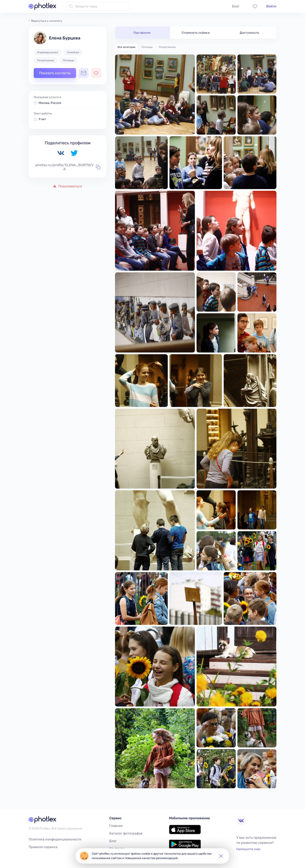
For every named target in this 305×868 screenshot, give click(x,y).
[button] (221, 856)
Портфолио (142, 33)
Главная (116, 826)
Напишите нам (248, 849)
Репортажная (167, 47)
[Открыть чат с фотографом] (84, 73)
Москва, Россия (50, 103)
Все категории (126, 47)
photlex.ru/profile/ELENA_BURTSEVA (68, 167)
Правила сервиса (43, 847)
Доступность (250, 33)
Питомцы (147, 47)
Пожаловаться (68, 186)
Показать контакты (55, 73)
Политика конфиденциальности (55, 839)
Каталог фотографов (126, 833)
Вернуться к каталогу (45, 21)
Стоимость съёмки (196, 33)
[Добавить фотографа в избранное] (96, 73)
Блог (236, 6)
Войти (271, 6)
